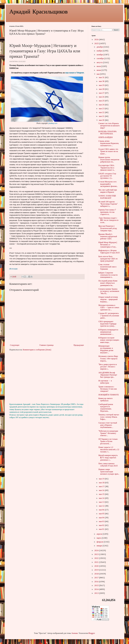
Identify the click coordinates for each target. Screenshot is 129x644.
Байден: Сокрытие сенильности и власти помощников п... (108, 275)
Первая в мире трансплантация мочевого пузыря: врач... (109, 472)
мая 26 (102, 97)
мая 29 (102, 85)
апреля (100, 534)
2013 (97, 593)
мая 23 (102, 109)
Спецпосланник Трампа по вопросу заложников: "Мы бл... (109, 291)
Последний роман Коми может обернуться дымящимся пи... (108, 283)
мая (98, 74)
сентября (100, 59)
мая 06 (102, 510)
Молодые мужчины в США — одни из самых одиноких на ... (109, 308)
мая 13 (102, 502)
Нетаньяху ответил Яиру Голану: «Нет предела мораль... (108, 359)
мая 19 (102, 479)
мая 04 (102, 518)
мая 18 (102, 483)
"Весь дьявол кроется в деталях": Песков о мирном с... (108, 367)
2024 (97, 551)
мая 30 (102, 81)
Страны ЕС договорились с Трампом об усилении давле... (109, 316)
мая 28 (102, 89)
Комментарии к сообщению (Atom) (37, 350)
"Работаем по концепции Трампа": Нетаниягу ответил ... (108, 433)
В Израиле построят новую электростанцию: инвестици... (109, 340)
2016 (97, 582)
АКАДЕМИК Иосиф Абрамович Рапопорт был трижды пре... (108, 375)
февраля (100, 542)
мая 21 (102, 116)
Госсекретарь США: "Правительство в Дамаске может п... (107, 168)
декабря (100, 47)
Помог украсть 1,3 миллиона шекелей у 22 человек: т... (109, 450)
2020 (97, 566)
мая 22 (102, 113)
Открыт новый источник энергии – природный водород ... (108, 299)
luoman (75, 633)
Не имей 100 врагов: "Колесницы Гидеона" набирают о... (108, 204)
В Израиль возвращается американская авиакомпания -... (108, 332)
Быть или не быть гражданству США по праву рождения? (108, 259)
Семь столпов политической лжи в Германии (107, 267)
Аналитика (14, 62)
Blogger (92, 633)
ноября (100, 51)
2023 (97, 554)
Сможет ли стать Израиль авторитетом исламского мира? (109, 126)
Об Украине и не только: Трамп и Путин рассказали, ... (108, 441)
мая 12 (102, 506)
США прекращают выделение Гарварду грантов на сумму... (107, 324)
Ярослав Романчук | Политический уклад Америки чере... (108, 228)
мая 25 (102, 101)
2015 (97, 586)
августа (100, 63)
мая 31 (102, 78)
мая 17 (102, 487)
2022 (97, 558)
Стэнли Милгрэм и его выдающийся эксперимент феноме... (108, 184)
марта (99, 538)
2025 (97, 44)
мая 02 (102, 525)
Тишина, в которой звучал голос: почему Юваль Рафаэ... (109, 417)
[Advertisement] (47, 377)
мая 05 (102, 514)
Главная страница (46, 345)
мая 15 (102, 494)
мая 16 (102, 490)
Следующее (15, 345)
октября (100, 55)
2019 (97, 570)
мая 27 (102, 93)
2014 (97, 589)
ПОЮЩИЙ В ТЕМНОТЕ (109, 395)
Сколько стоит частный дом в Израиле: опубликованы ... (108, 425)
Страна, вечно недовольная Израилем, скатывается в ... (109, 143)
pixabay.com (53, 123)
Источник (13, 269)
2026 (97, 40)
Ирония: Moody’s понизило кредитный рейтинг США (108, 237)
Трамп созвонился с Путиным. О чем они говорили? (108, 389)
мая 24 (102, 105)
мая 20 (102, 120)
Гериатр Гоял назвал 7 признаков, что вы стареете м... (107, 212)
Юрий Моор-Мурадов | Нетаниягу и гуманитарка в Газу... (108, 245)
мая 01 (102, 529)
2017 (97, 578)
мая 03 (102, 522)
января (100, 546)
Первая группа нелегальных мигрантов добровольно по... (109, 160)
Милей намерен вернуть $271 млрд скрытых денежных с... (108, 458)
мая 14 (102, 498)
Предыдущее (79, 345)
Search (116, 30)
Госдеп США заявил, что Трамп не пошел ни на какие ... (108, 152)
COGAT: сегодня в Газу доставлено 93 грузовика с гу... (107, 176)
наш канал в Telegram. (75, 73)
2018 (97, 574)
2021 (97, 562)
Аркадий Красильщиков (39, 11)
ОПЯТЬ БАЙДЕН (105, 137)
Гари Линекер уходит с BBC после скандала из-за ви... (109, 220)
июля (99, 66)
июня (99, 70)
